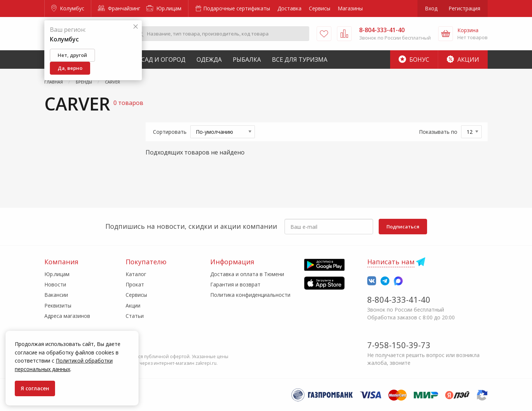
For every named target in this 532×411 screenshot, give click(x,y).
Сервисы (320, 8)
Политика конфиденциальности (250, 295)
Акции (463, 60)
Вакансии (56, 295)
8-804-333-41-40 (399, 299)
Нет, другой (72, 55)
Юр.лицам (164, 8)
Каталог (136, 274)
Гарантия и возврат (235, 284)
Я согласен (35, 388)
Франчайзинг (119, 8)
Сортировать (170, 132)
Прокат (135, 284)
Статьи (135, 316)
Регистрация (464, 8)
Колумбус (68, 8)
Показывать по (438, 132)
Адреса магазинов (67, 316)
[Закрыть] (136, 27)
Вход (431, 8)
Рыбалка (247, 60)
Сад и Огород (163, 60)
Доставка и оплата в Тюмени (247, 274)
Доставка (289, 8)
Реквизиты (58, 305)
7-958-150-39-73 (399, 345)
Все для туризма (300, 60)
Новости (55, 284)
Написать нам (391, 262)
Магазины (350, 8)
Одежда (209, 60)
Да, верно (70, 68)
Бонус (414, 60)
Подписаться (403, 227)
